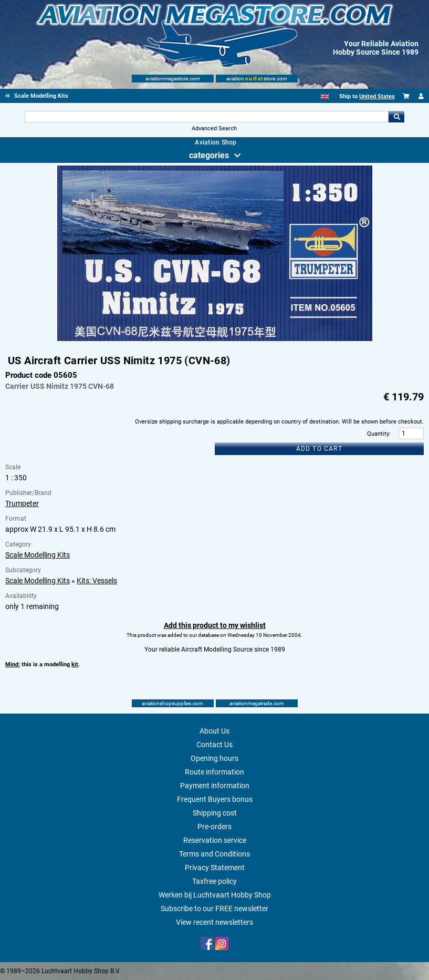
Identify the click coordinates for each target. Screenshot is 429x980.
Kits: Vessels (97, 581)
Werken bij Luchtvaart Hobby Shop (215, 895)
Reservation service (215, 840)
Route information (214, 772)
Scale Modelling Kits (38, 555)
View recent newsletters (214, 922)
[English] (325, 96)
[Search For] (207, 117)
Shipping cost (215, 813)
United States (377, 96)
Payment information (215, 786)
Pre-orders (214, 827)
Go (396, 117)
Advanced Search (214, 128)
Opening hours (214, 758)
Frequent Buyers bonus (215, 799)
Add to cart (319, 449)
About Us (214, 731)
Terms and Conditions (214, 854)
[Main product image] (215, 339)
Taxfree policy (214, 881)
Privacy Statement (215, 868)
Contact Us (214, 745)
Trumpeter (22, 503)
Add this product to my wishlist (215, 625)
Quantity (378, 434)
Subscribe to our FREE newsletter (214, 909)
